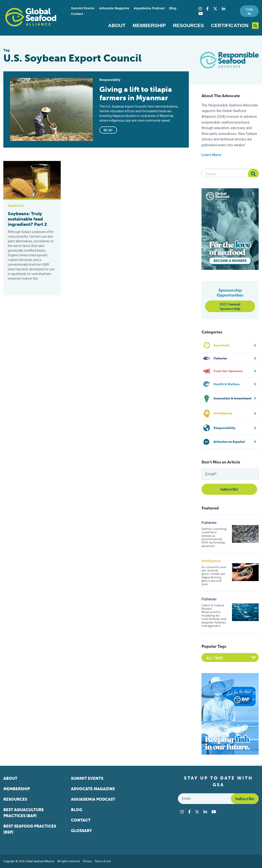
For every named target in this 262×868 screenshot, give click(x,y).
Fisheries (209, 523)
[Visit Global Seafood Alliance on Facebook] (207, 9)
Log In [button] (249, 11)
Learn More (211, 155)
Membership (149, 25)
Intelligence (211, 561)
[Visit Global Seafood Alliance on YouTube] (201, 14)
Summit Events (83, 8)
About (117, 25)
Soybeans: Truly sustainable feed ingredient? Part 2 (27, 219)
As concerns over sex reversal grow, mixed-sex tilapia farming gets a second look (214, 576)
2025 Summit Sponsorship (230, 306)
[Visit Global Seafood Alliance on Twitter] (215, 9)
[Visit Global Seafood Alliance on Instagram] (200, 9)
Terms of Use (103, 861)
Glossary (82, 831)
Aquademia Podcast (149, 8)
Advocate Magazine (114, 8)
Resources (188, 25)
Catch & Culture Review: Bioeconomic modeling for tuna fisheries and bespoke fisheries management (214, 616)
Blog (173, 8)
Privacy (87, 861)
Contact (77, 14)
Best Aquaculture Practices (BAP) (24, 813)
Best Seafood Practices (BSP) (30, 829)
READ (108, 130)
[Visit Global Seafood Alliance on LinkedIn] (224, 9)
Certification (230, 25)
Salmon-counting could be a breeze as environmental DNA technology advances (214, 537)
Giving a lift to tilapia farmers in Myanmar (136, 94)
